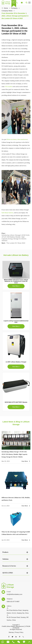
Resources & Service (9, 566)
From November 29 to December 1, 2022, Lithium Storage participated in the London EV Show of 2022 (15, 16)
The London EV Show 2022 (16, 242)
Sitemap (11, 632)
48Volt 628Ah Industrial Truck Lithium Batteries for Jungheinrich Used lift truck (16, 281)
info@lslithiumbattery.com (15, 594)
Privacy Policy (19, 632)
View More (26, 461)
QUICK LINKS (8, 573)
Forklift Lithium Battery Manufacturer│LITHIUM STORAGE (16, 627)
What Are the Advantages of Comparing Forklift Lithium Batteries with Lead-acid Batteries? (16, 533)
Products (5, 552)
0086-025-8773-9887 (13, 602)
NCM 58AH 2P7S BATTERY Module (16, 402)
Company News (7, 11)
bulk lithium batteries (7, 213)
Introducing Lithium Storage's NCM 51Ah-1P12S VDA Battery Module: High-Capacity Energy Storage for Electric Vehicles (16, 237)
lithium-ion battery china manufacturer (17, 139)
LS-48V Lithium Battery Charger (16, 362)
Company (14, 8)
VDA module (9, 87)
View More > (16, 286)
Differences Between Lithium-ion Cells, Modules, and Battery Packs (16, 499)
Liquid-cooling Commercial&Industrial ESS (16, 322)
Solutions (6, 559)
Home (6, 8)
